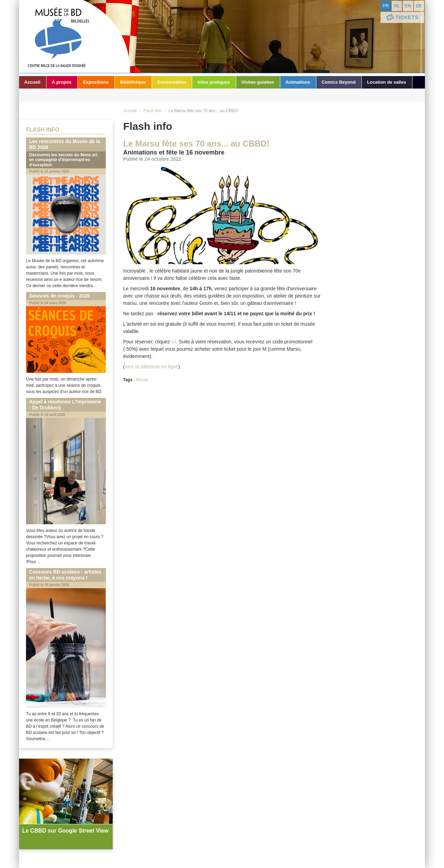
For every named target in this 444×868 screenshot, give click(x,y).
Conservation (172, 82)
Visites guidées (258, 82)
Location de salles (387, 82)
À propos (62, 82)
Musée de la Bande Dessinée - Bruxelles (75, 36)
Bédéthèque (133, 82)
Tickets (402, 18)
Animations (298, 82)
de (419, 6)
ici (174, 342)
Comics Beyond (339, 82)
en (408, 6)
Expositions (96, 82)
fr (386, 6)
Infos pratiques (214, 82)
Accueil (32, 82)
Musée (142, 380)
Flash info (153, 111)
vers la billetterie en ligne (152, 367)
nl (397, 6)
